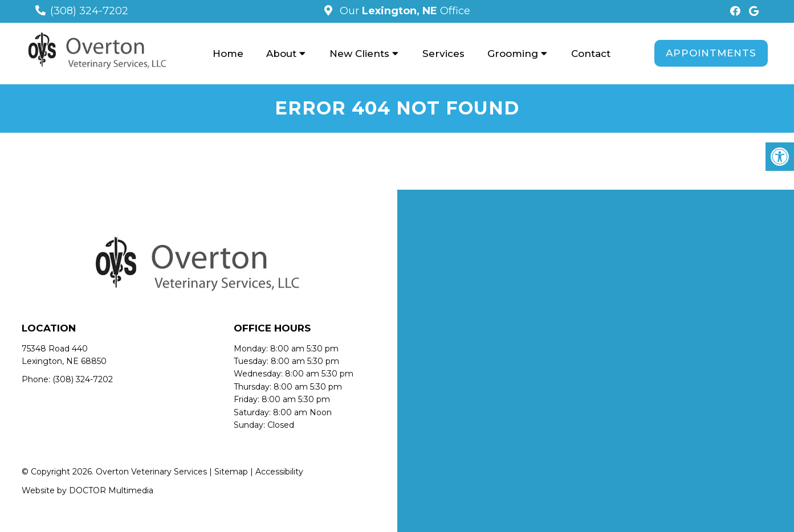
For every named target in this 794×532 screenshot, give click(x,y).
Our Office (404, 11)
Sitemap (231, 472)
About (281, 54)
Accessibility (279, 472)
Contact (591, 54)
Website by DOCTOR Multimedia (87, 490)
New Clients (359, 54)
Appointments (711, 53)
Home (228, 54)
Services (443, 54)
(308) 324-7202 (89, 11)
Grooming (513, 54)
